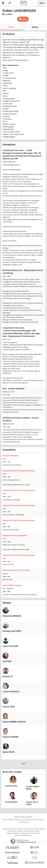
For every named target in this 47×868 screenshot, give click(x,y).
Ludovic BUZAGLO (11, 692)
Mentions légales (13, 833)
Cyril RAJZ (7, 661)
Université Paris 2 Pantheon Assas (19, 471)
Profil (11, 27)
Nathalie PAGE (11, 786)
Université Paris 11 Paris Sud (16, 570)
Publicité (26, 829)
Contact (19, 829)
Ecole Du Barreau (10, 456)
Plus (23, 763)
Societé (42, 829)
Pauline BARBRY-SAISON (14, 722)
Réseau (35, 27)
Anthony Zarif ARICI (12, 631)
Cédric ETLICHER (10, 646)
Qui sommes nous (9, 829)
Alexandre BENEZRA (12, 616)
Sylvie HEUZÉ (9, 752)
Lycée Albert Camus (12, 585)
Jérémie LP (8, 676)
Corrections (36, 833)
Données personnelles (15, 831)
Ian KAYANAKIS (11, 802)
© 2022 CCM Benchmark (24, 835)
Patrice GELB (9, 707)
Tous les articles (25, 833)
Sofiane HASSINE (10, 737)
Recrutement (34, 829)
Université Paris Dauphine (15, 535)
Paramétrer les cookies (32, 831)
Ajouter (24, 19)
